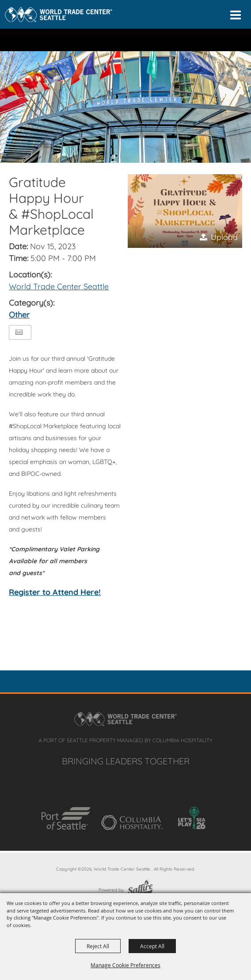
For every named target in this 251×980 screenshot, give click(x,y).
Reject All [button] (98, 946)
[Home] (59, 15)
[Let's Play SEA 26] (192, 818)
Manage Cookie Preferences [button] (125, 965)
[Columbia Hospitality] (132, 823)
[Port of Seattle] (66, 819)
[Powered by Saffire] (140, 890)
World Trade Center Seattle (59, 286)
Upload (224, 237)
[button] (185, 211)
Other (19, 315)
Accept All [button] (152, 946)
